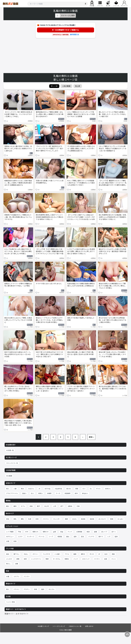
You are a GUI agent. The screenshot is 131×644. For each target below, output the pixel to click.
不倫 (19, 532)
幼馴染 (70, 506)
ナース (58, 493)
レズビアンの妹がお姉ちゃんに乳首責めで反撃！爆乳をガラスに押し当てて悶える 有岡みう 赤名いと (81, 251)
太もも (74, 519)
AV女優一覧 (10, 450)
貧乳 (15, 519)
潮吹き (83, 554)
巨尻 (37, 519)
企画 (54, 532)
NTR (27, 532)
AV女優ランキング (43, 626)
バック (76, 559)
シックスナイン (36, 559)
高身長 (92, 519)
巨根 (35, 589)
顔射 (113, 554)
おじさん (52, 589)
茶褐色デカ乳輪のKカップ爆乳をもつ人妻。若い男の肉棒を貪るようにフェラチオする (18, 217)
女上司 (47, 506)
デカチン (27, 589)
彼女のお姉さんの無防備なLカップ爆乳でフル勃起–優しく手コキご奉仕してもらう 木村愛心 (112, 286)
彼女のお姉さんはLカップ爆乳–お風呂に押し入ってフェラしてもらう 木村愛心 (18, 320)
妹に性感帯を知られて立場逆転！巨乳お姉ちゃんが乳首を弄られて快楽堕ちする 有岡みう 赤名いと (113, 217)
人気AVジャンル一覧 (75, 626)
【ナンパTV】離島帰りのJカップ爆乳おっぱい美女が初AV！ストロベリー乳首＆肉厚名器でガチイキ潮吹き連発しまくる (113, 183)
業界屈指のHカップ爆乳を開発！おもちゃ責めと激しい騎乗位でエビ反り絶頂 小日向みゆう (50, 114)
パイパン (46, 519)
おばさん (31, 489)
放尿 (25, 559)
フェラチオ (46, 554)
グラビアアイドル (12, 493)
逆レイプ (104, 532)
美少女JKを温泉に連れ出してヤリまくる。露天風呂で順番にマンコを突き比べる (113, 389)
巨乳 (8, 519)
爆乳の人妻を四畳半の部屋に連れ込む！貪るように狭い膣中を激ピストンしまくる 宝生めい (50, 389)
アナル (67, 554)
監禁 (116, 536)
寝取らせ (46, 532)
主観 (16, 564)
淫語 (106, 559)
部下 (62, 506)
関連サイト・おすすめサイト (17, 614)
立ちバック (86, 559)
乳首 (30, 519)
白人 (32, 493)
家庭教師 (67, 493)
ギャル (98, 489)
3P (99, 554)
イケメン (17, 589)
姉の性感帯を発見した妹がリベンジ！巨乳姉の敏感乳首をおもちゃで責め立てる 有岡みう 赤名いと (50, 217)
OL (91, 489)
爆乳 (22, 519)
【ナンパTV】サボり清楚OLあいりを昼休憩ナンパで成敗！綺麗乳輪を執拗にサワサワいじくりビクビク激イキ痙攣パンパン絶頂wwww (50, 252)
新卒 (76, 493)
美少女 (69, 489)
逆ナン (114, 532)
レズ (109, 536)
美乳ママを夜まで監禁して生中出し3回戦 (81, 319)
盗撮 (95, 532)
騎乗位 (67, 559)
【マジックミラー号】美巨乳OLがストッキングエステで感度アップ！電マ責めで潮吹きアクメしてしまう (50, 149)
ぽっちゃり (102, 519)
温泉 (75, 536)
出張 (8, 541)
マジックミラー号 (12, 463)
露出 (68, 536)
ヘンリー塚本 (11, 602)
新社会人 (85, 493)
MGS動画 (9, 476)
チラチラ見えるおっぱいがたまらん (49, 284)
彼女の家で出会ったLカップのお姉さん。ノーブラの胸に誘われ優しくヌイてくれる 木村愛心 (112, 354)
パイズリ (97, 559)
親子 (38, 506)
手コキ (92, 554)
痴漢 (88, 532)
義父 (8, 506)
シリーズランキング (59, 626)
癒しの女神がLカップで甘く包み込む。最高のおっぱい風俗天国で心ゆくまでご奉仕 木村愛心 (18, 389)
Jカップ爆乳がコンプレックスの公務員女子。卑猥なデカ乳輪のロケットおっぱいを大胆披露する (113, 149)
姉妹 (31, 506)
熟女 (22, 489)
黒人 (8, 589)
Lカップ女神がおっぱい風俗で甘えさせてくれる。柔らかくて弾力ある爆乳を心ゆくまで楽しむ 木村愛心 (18, 251)
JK (39, 489)
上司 (55, 506)
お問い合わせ (89, 626)
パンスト (27, 576)
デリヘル (41, 536)
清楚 (77, 489)
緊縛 (47, 559)
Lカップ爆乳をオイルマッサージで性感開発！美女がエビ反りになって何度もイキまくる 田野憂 (81, 114)
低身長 (83, 519)
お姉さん (108, 489)
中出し (26, 554)
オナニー (35, 554)
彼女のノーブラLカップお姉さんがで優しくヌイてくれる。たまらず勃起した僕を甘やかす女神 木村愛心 (50, 320)
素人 (8, 489)
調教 (18, 559)
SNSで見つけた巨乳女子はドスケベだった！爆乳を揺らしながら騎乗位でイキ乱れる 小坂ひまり (50, 354)
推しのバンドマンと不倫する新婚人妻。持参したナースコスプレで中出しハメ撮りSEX (112, 114)
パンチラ (91, 536)
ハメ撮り (57, 554)
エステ (20, 536)
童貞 (43, 589)
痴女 (8, 554)
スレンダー (57, 519)
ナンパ (70, 532)
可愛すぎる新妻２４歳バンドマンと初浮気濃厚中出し (50, 182)
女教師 (49, 493)
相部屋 (60, 536)
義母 (15, 506)
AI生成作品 (58, 489)
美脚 (66, 519)
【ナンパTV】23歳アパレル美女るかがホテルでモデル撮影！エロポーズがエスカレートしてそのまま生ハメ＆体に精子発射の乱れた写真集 (81, 217)
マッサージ (30, 536)
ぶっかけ (9, 559)
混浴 (82, 536)
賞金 (62, 532)
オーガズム (57, 559)
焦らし (8, 564)
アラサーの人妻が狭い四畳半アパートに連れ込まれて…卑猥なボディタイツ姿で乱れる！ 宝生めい (81, 389)
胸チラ (101, 536)
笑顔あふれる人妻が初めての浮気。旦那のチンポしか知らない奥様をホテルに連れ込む (18, 149)
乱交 (106, 554)
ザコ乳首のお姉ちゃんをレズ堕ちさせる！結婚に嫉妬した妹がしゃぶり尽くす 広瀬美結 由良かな (81, 149)
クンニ (114, 559)
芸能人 (24, 493)
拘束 (15, 541)
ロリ (84, 489)
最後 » (91, 437)
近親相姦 (79, 532)
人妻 (15, 489)
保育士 (41, 493)
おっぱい (120, 519)
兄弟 (78, 506)
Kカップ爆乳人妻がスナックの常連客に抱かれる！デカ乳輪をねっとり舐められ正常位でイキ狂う (81, 183)
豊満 (112, 519)
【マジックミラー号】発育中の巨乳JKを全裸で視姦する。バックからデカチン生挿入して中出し (18, 114)
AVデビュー (10, 536)
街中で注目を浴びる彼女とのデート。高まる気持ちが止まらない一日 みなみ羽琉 (18, 354)
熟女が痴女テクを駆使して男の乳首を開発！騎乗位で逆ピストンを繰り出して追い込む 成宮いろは (18, 423)
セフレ (23, 506)
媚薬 (75, 554)
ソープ (51, 536)
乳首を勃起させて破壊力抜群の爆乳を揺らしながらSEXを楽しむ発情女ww (81, 285)
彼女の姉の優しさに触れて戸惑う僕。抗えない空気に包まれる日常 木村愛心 (81, 354)
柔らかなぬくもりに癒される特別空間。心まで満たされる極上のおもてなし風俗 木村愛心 (112, 320)
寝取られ (35, 532)
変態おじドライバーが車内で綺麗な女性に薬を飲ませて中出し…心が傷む (18, 285)
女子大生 (48, 489)
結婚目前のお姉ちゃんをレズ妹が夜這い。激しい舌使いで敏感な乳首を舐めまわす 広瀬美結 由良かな (18, 183)
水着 (8, 576)
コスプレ (17, 576)
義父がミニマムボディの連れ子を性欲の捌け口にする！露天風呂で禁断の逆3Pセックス (113, 251)
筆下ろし (17, 554)
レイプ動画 (10, 532)
